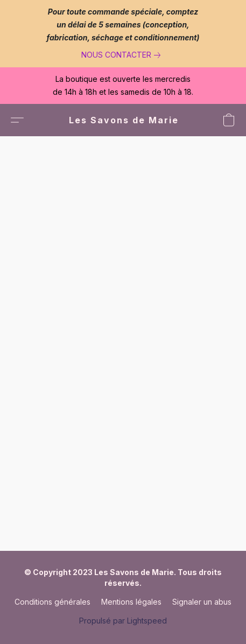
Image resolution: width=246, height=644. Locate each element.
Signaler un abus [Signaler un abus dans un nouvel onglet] (202, 602)
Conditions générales (52, 602)
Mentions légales (131, 602)
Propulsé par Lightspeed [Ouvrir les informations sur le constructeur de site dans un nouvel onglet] (123, 621)
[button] (123, 120)
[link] (123, 55)
